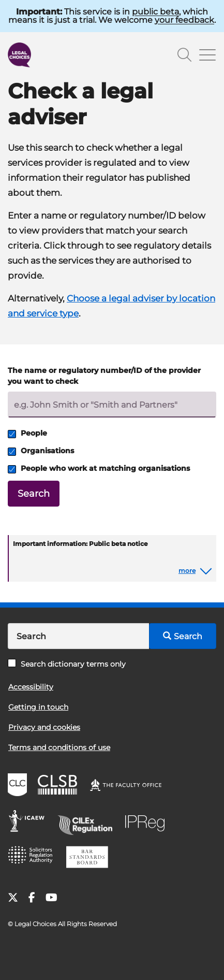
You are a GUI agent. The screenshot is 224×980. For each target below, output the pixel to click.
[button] (195, 571)
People (27, 433)
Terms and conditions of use (59, 747)
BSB (90, 859)
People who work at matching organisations (99, 469)
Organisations (41, 451)
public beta (155, 12)
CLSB (60, 786)
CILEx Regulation (88, 823)
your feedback (184, 20)
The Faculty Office (130, 786)
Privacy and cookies (44, 727)
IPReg (147, 823)
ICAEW (30, 823)
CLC (19, 786)
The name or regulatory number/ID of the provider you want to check (104, 376)
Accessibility (31, 687)
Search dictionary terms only (67, 664)
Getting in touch (38, 707)
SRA (34, 859)
